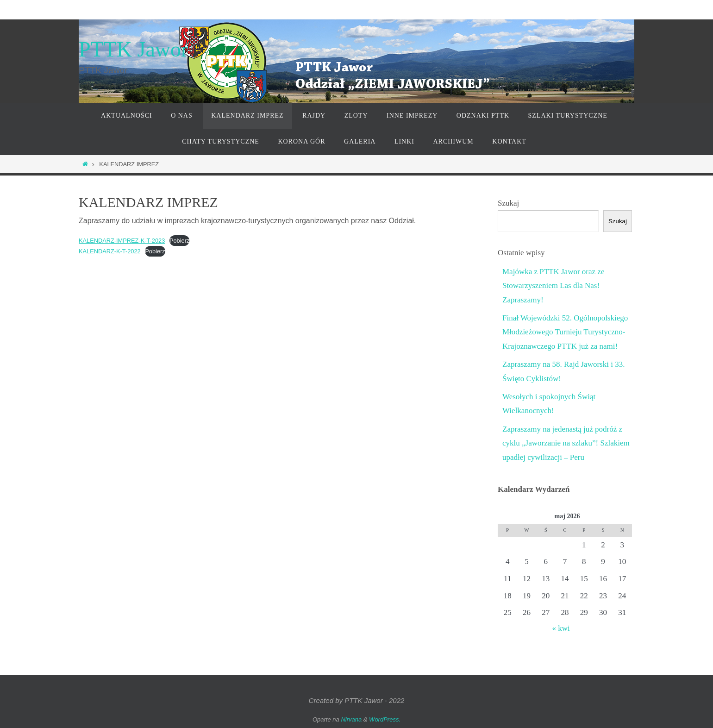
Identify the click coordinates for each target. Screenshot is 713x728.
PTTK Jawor (133, 49)
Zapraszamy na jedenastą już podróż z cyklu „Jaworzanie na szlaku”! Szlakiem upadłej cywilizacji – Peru (566, 443)
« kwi (561, 628)
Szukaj (508, 203)
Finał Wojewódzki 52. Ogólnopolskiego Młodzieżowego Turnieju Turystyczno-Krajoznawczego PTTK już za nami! (565, 332)
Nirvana (351, 719)
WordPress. (385, 719)
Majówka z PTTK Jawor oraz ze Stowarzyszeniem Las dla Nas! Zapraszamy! (553, 286)
